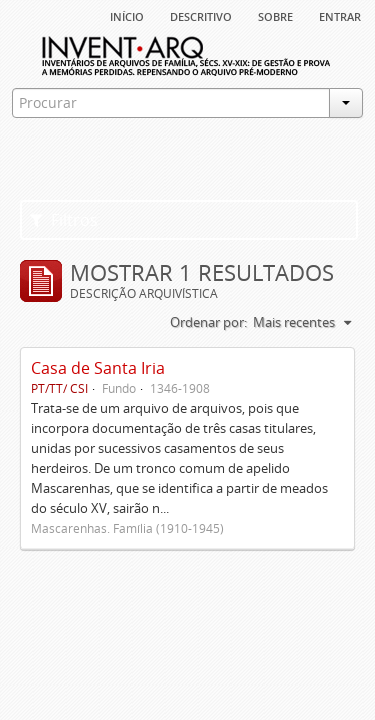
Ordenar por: (208, 322)
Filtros (64, 220)
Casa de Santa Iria (98, 368)
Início (127, 15)
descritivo (201, 15)
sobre (275, 15)
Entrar (340, 15)
